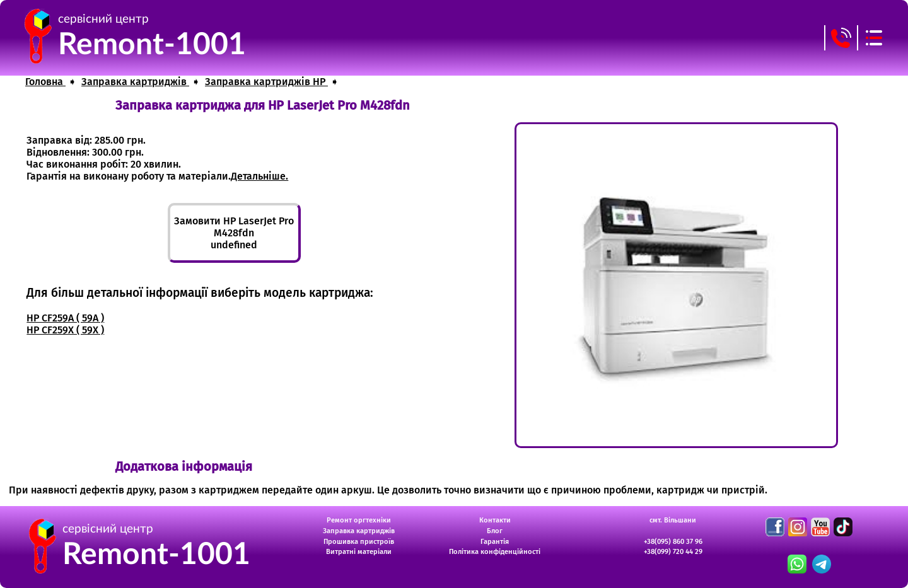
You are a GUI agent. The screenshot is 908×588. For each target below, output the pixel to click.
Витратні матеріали (359, 552)
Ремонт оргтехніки (359, 520)
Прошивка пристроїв (359, 542)
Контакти (495, 520)
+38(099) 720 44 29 (673, 552)
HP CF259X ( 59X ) (65, 330)
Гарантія (495, 542)
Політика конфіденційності (495, 552)
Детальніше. (259, 176)
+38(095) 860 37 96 (673, 542)
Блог (495, 531)
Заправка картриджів (359, 531)
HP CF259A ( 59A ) (65, 318)
